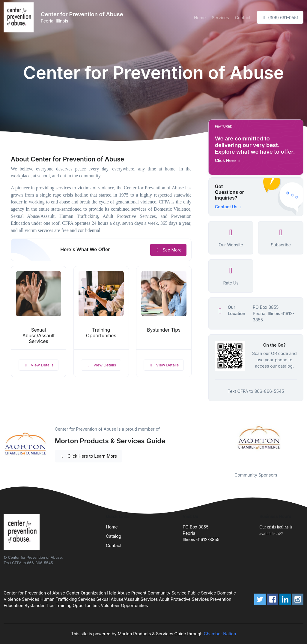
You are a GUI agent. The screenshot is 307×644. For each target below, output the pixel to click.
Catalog (113, 536)
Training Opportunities (101, 333)
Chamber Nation (220, 634)
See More (168, 250)
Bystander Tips (164, 330)
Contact (243, 18)
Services (220, 18)
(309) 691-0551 (280, 18)
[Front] (20, 17)
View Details (39, 365)
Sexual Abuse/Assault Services (39, 336)
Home (200, 18)
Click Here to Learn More (89, 456)
